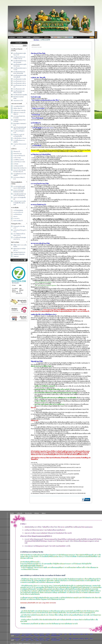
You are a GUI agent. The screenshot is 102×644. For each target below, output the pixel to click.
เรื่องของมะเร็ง (17, 151)
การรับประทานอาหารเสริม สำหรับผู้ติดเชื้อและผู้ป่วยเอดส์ (20, 203)
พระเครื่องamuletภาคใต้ (19, 89)
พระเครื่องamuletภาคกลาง (20, 81)
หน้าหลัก (12, 513)
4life (20, 285)
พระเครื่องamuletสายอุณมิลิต (20, 95)
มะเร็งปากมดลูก (17, 158)
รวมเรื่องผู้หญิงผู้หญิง (18, 210)
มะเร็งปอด (16, 164)
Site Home (36, 40)
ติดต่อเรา (19, 310)
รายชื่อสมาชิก (19, 513)
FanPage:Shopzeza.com (19, 252)
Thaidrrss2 (16, 256)
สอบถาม (15, 216)
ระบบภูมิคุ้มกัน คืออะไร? (19, 106)
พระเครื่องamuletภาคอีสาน (20, 83)
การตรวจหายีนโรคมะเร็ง (19, 156)
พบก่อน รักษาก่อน (18, 154)
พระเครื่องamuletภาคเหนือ (20, 79)
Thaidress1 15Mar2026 (19, 254)
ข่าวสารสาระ (16, 219)
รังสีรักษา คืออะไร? (18, 108)
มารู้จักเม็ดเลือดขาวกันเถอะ (20, 138)
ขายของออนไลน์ (26, 643)
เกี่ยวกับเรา (19, 318)
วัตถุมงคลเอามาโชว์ (18, 100)
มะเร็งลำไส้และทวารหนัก (19, 162)
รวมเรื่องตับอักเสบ (18, 214)
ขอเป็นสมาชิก (19, 293)
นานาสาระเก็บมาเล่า (18, 212)
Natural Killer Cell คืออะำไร (20, 168)
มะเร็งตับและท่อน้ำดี (18, 166)
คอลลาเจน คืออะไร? (18, 221)
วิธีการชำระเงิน (19, 302)
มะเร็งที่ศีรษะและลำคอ (19, 160)
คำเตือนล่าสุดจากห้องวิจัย (19, 110)
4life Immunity (15, 283)
